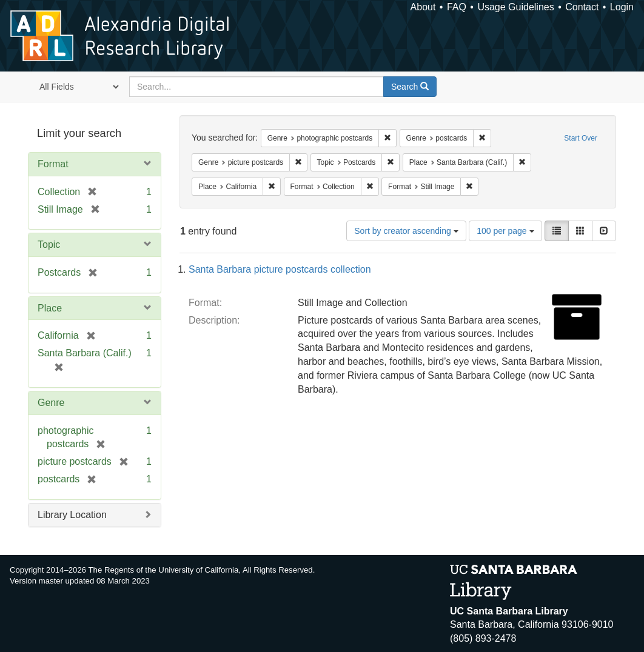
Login (622, 7)
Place (50, 308)
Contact (582, 7)
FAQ (457, 7)
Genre (51, 403)
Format (53, 164)
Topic (49, 244)
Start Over (581, 138)
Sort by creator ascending (406, 231)
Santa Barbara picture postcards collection (280, 269)
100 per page (505, 231)
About (423, 7)
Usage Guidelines (515, 7)
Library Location (72, 515)
